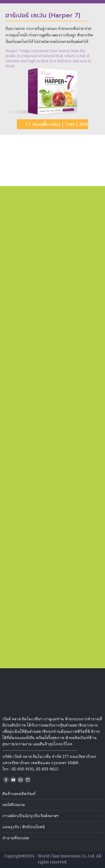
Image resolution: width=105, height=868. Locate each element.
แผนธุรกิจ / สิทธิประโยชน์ (24, 827)
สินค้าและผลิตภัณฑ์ (19, 794)
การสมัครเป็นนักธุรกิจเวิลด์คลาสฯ (31, 816)
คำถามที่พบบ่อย (16, 838)
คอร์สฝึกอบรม (14, 805)
